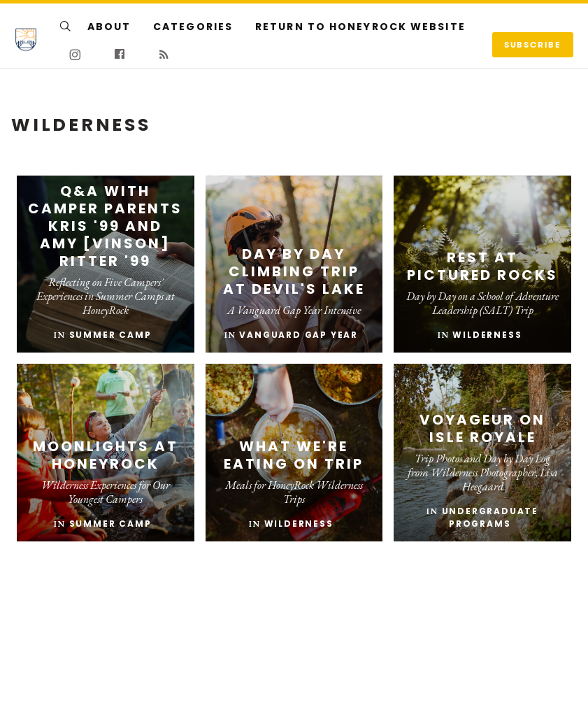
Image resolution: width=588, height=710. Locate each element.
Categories (193, 27)
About (109, 27)
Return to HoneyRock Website (360, 27)
